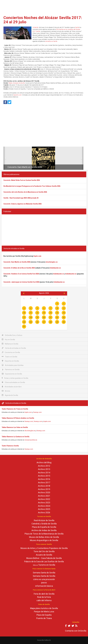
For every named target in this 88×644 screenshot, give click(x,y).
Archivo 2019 (44, 489)
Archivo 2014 (44, 473)
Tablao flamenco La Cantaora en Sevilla (16, 437)
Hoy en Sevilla (8, 339)
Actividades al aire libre (12, 387)
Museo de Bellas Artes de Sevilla (44, 537)
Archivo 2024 (44, 506)
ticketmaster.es (55, 268)
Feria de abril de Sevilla (44, 594)
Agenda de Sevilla (10, 395)
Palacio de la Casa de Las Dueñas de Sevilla (44, 561)
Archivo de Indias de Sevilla (44, 530)
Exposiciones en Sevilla (12, 374)
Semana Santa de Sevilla (44, 573)
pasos (44, 583)
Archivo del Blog (44, 462)
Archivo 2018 (44, 486)
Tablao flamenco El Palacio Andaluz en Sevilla (18, 418)
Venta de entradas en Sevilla (14, 348)
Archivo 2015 (44, 476)
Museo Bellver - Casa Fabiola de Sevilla (44, 558)
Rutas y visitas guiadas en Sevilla (15, 378)
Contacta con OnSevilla (76, 631)
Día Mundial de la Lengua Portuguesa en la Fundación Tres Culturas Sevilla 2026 (32, 186)
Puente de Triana (44, 618)
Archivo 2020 (44, 492)
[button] (4, 158)
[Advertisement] (44, 7)
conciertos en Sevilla (51, 41)
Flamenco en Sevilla (11, 369)
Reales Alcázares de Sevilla (17, 83)
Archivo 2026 (44, 513)
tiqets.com (28, 412)
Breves (6, 391)
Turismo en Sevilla (47, 565)
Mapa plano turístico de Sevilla (44, 608)
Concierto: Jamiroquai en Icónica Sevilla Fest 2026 (21, 282)
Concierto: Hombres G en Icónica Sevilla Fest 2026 (21, 274)
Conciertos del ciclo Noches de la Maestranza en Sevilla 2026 (25, 192)
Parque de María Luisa (44, 612)
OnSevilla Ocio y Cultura (12, 335)
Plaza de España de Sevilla (44, 527)
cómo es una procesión (44, 579)
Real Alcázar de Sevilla (44, 520)
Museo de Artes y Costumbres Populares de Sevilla (44, 548)
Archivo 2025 (44, 509)
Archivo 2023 (44, 503)
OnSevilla (35, 27)
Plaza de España (44, 615)
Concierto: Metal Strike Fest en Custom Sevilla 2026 (22, 180)
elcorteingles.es (30, 431)
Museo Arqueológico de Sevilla (44, 540)
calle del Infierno (44, 600)
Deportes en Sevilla (10, 361)
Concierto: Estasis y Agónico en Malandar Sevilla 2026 (22, 204)
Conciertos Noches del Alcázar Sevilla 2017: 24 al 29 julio (43, 20)
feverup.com (37, 412)
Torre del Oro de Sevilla (44, 551)
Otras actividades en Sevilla (13, 382)
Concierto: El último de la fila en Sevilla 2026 (19, 268)
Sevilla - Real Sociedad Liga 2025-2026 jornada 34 (21, 198)
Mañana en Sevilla (10, 344)
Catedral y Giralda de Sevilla (44, 524)
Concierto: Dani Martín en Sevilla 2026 (25, 167)
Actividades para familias (13, 365)
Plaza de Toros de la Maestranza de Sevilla (44, 534)
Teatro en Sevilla (9, 357)
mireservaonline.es (31, 440)
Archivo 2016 (44, 479)
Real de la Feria (44, 597)
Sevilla (77, 27)
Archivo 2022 (44, 499)
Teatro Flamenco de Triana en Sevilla (15, 409)
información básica (44, 586)
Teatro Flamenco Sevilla (10, 446)
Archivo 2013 (44, 469)
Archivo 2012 (44, 466)
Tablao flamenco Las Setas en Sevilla (15, 427)
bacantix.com (18, 95)
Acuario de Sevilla (44, 555)
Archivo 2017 (44, 483)
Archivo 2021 (44, 496)
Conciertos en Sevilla (11, 352)
